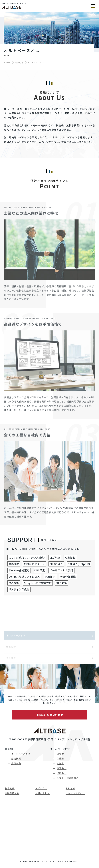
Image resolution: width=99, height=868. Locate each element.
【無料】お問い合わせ (49, 715)
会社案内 (19, 62)
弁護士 (60, 758)
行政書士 (61, 773)
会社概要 (16, 758)
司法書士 (61, 768)
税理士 (60, 753)
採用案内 (16, 763)
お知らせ (70, 788)
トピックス (41, 788)
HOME (7, 62)
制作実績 (10, 788)
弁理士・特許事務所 (68, 778)
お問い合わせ (43, 793)
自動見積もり (12, 793)
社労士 (60, 763)
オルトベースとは (21, 753)
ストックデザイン (75, 793)
